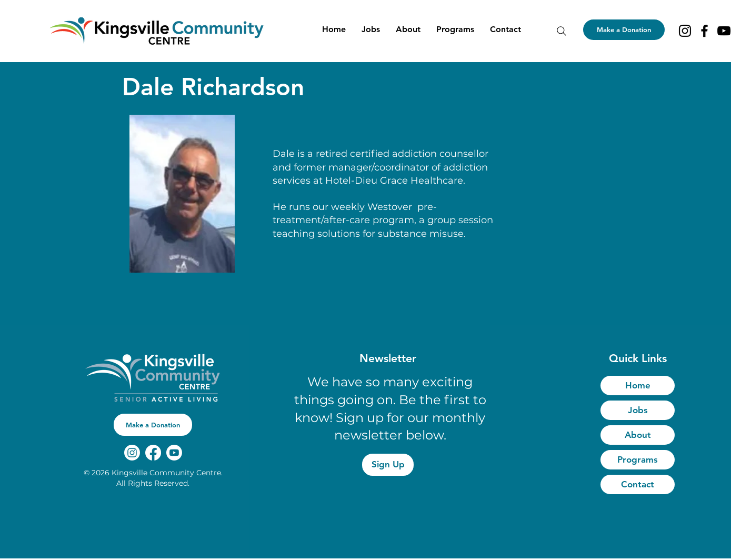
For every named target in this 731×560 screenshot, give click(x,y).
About (638, 435)
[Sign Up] (388, 465)
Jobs (638, 410)
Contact (638, 484)
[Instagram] (685, 31)
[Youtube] (174, 453)
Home (638, 385)
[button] (408, 29)
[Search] (562, 31)
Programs (638, 459)
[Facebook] (704, 31)
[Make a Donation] (624, 30)
